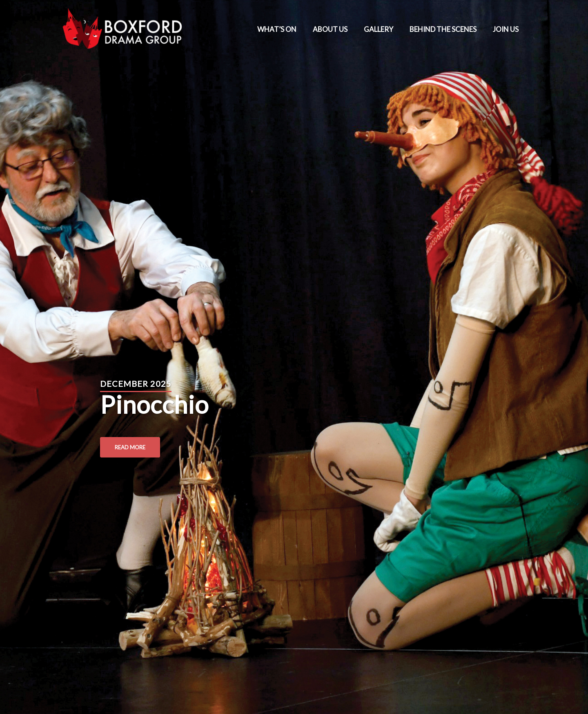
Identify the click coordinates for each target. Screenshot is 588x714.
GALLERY (379, 29)
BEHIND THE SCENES (443, 29)
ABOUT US (330, 29)
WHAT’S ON (277, 29)
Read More (130, 447)
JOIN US (506, 29)
